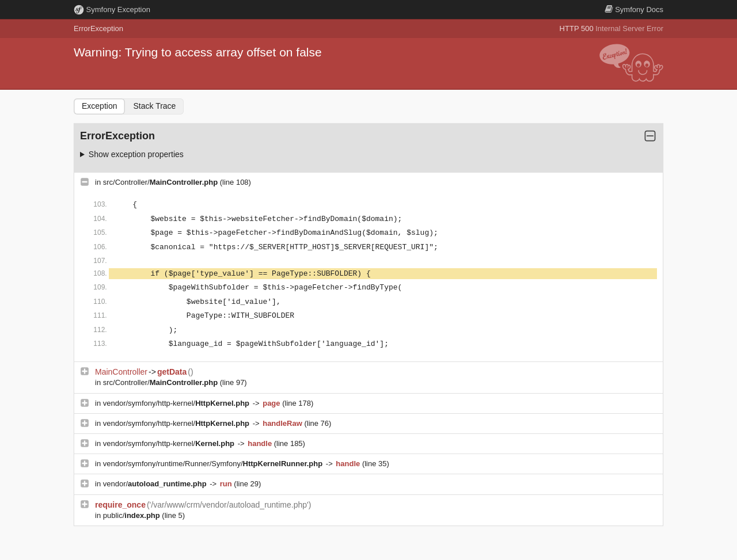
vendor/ (156, 484)
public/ (133, 515)
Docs (634, 9)
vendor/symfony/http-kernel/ (177, 403)
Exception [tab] (99, 106)
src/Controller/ (162, 182)
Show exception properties (136, 154)
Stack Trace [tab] (154, 106)
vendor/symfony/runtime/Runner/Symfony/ (214, 464)
